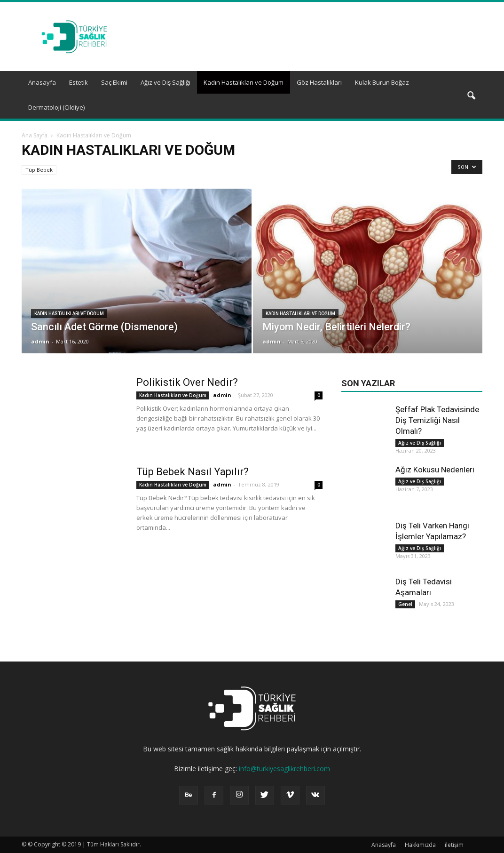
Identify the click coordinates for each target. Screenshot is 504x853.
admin (40, 341)
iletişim (454, 845)
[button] (471, 96)
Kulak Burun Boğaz (382, 82)
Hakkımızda (420, 845)
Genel (405, 604)
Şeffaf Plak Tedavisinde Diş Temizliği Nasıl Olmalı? (437, 420)
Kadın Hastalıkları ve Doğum (244, 82)
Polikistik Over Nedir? (187, 382)
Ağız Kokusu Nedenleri (435, 470)
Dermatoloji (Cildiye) (56, 107)
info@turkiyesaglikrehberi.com (284, 769)
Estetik (79, 82)
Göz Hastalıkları (319, 82)
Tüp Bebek (39, 170)
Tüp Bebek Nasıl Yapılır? (193, 472)
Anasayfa (42, 82)
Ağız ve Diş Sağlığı (165, 82)
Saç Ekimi (114, 82)
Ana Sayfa (35, 135)
